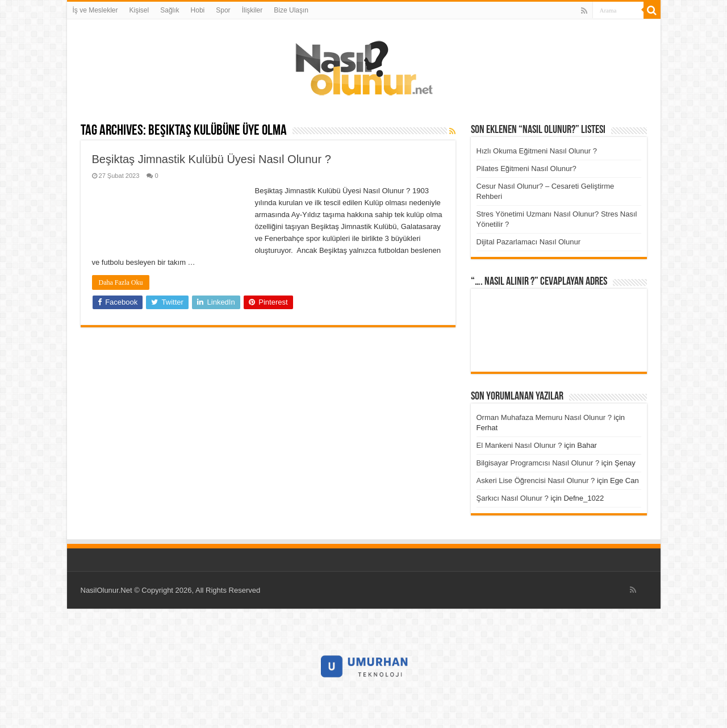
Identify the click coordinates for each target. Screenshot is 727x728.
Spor (223, 10)
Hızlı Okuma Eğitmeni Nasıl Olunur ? (537, 151)
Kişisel (139, 10)
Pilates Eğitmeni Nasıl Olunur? (527, 169)
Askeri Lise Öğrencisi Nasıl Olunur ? (536, 481)
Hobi (198, 10)
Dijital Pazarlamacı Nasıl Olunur (529, 242)
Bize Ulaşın (291, 10)
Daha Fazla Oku (121, 282)
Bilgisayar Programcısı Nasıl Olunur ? (538, 463)
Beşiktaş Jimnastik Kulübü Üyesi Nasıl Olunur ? (212, 159)
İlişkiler (252, 10)
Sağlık (170, 10)
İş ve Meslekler (95, 10)
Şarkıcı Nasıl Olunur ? (513, 498)
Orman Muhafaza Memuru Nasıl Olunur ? (544, 417)
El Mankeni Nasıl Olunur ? (519, 445)
